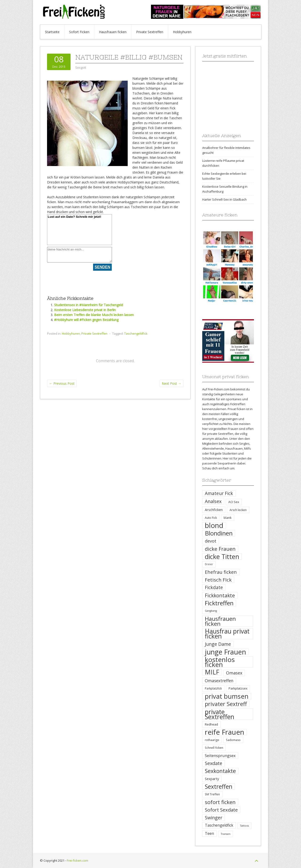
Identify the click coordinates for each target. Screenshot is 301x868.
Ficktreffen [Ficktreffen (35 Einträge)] (219, 603)
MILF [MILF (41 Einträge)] (212, 672)
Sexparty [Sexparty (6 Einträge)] (212, 779)
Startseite (52, 32)
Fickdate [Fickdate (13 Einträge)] (214, 587)
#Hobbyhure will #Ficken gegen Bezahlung (86, 320)
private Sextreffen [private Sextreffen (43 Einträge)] (220, 714)
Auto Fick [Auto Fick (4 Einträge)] (211, 518)
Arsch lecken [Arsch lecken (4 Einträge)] (238, 510)
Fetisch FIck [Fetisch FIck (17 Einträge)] (218, 580)
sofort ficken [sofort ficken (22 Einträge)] (220, 802)
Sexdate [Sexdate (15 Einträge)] (214, 763)
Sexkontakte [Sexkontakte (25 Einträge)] (220, 771)
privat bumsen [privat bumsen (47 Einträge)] (227, 696)
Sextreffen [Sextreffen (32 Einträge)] (219, 787)
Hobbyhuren (182, 32)
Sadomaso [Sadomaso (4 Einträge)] (233, 740)
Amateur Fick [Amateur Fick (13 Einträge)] (219, 493)
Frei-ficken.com (77, 860)
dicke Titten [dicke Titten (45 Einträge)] (222, 557)
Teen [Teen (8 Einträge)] (209, 833)
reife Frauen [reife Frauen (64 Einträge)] (224, 732)
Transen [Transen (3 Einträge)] (226, 834)
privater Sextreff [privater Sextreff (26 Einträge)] (226, 704)
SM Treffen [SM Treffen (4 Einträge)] (212, 794)
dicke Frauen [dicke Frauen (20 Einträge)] (220, 549)
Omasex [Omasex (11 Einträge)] (234, 673)
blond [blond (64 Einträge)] (214, 525)
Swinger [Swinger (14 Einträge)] (214, 818)
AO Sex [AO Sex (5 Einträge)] (234, 502)
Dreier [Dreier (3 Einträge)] (209, 564)
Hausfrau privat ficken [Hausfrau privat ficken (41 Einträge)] (227, 634)
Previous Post (62, 383)
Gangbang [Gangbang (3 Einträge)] (211, 611)
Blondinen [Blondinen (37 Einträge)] (219, 533)
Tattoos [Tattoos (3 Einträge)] (244, 826)
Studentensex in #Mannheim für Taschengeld (89, 305)
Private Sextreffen (150, 32)
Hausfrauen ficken (113, 32)
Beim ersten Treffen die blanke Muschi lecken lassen (94, 315)
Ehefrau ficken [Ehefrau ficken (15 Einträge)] (221, 572)
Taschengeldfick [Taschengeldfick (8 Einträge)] (219, 825)
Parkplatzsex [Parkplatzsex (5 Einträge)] (238, 688)
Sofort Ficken (79, 32)
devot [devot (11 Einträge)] (211, 541)
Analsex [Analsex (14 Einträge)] (213, 501)
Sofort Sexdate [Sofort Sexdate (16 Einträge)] (221, 810)
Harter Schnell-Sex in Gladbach (224, 199)
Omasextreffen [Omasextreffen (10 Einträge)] (219, 681)
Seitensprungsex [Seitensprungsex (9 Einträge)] (220, 755)
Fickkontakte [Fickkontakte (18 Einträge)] (220, 595)
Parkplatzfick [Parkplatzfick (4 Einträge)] (213, 688)
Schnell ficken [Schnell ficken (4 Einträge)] (214, 748)
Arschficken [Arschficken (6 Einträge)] (214, 510)
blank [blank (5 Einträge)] (228, 518)
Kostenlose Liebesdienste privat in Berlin (85, 310)
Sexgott (81, 67)
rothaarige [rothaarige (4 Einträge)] (212, 740)
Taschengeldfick (136, 333)
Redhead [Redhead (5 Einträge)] (211, 724)
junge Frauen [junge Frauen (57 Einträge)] (225, 652)
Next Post (172, 383)
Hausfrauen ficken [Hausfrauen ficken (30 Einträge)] (220, 621)
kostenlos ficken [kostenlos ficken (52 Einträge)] (220, 662)
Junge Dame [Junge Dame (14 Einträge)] (218, 644)
